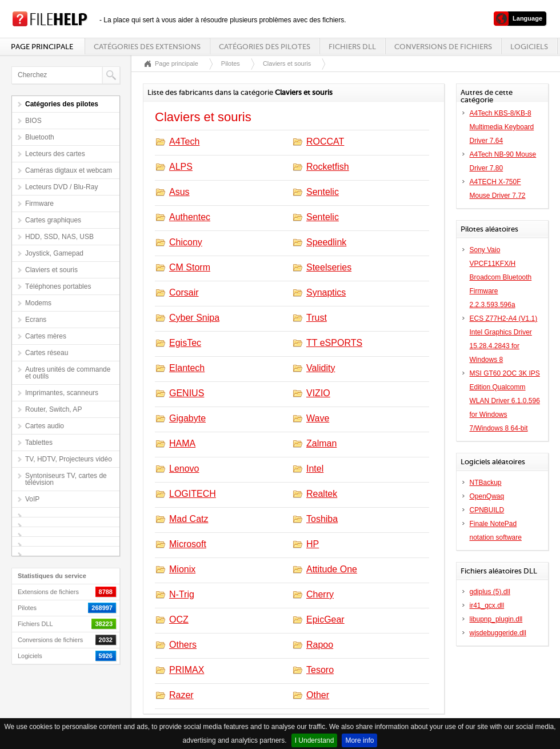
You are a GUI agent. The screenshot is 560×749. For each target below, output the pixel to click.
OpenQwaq (487, 496)
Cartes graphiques (53, 220)
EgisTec (185, 343)
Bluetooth (40, 137)
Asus (179, 192)
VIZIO (318, 393)
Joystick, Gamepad (54, 253)
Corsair (184, 292)
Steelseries (329, 267)
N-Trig (182, 594)
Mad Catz (189, 519)
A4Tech (184, 142)
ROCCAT (325, 142)
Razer (181, 695)
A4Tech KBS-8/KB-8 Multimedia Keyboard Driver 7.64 (502, 127)
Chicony (186, 242)
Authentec (190, 217)
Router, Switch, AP (53, 409)
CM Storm (190, 267)
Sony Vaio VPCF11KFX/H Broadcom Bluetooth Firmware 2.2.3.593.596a (501, 277)
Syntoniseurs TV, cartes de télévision (66, 479)
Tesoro (320, 670)
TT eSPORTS (334, 343)
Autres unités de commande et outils (68, 373)
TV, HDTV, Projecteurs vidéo (69, 459)
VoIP (32, 499)
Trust (317, 318)
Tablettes (39, 443)
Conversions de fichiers (443, 47)
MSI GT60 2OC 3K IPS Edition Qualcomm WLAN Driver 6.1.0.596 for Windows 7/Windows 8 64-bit (505, 401)
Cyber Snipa (194, 318)
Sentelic (323, 192)
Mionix (182, 569)
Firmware (39, 204)
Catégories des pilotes (265, 47)
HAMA (182, 443)
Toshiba (322, 519)
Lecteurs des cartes (55, 154)
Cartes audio (45, 426)
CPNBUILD (487, 510)
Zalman (321, 443)
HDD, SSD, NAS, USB (59, 237)
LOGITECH (193, 494)
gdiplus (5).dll (490, 592)
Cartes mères (46, 336)
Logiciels (529, 47)
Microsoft (188, 544)
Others (183, 645)
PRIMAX (187, 670)
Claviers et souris (51, 270)
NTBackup (486, 483)
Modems (38, 303)
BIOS (33, 121)
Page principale (42, 47)
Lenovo (184, 469)
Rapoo (320, 645)
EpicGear (325, 619)
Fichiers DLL (352, 47)
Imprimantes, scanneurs (62, 393)
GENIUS (187, 393)
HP (313, 544)
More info (359, 740)
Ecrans (36, 320)
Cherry (320, 594)
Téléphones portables (58, 286)
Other (318, 695)
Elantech (187, 368)
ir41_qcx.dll (487, 605)
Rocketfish (328, 167)
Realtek (322, 494)
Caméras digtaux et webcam (69, 170)
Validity (321, 368)
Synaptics (326, 292)
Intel (315, 469)
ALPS (181, 167)
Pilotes (231, 63)
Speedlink (326, 242)
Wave (318, 418)
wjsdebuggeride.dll (498, 633)
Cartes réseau (47, 353)
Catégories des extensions (147, 47)
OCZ (179, 619)
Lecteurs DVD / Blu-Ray (61, 187)
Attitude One (332, 569)
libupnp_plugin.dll (496, 619)
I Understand (315, 740)
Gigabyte (187, 418)
